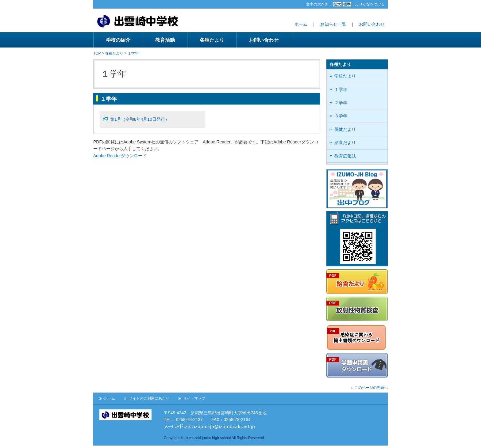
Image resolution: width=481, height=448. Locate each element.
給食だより (345, 142)
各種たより (212, 40)
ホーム (301, 24)
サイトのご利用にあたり (149, 398)
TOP (97, 53)
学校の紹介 (118, 40)
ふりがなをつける (370, 4)
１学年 (133, 53)
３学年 (341, 116)
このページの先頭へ (371, 388)
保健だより (345, 129)
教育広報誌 (345, 156)
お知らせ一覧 (333, 24)
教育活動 (165, 40)
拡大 (337, 4)
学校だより (345, 76)
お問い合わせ (372, 24)
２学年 (341, 103)
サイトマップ (194, 398)
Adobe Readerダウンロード (120, 156)
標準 (347, 4)
